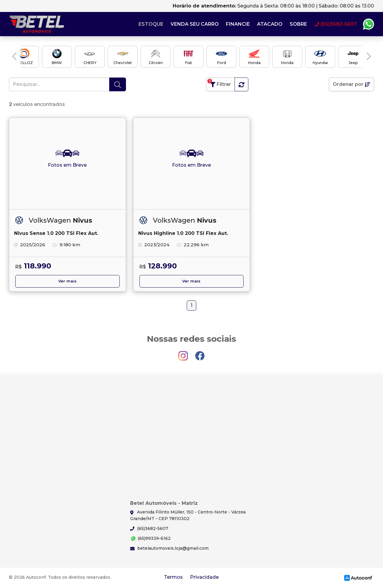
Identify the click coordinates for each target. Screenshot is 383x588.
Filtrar (219, 83)
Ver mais (67, 281)
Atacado (270, 24)
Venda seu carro (195, 24)
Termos (173, 577)
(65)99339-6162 (150, 538)
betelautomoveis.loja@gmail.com (169, 548)
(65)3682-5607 (149, 528)
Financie (238, 24)
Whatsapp (368, 24)
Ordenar (351, 84)
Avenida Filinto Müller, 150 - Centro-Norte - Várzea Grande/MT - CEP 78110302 (188, 515)
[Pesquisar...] (59, 84)
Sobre (298, 24)
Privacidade (204, 577)
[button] (14, 56)
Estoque (151, 24)
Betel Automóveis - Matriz (37, 24)
